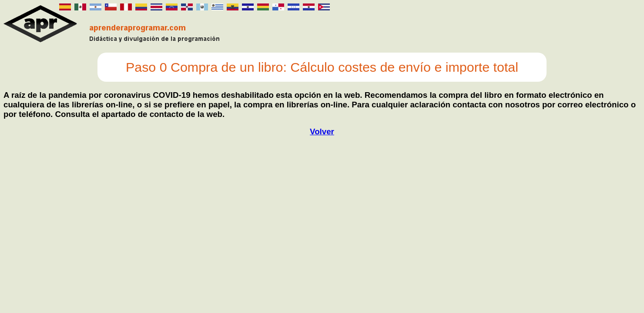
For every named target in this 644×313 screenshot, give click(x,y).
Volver (322, 132)
